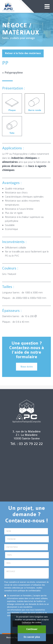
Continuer (32, 629)
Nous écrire (27, 367)
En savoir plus (32, 637)
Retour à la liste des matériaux (23, 53)
